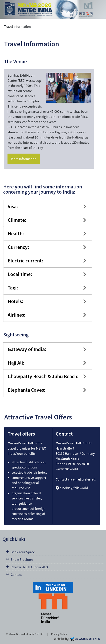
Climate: (17, 220)
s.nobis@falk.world (74, 488)
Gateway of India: (27, 349)
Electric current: (25, 261)
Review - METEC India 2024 (30, 567)
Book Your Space (23, 552)
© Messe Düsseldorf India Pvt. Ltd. (25, 634)
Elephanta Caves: (27, 390)
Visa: (13, 206)
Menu (8, 5)
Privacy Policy (59, 634)
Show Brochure (22, 559)
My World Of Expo (87, 639)
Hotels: (16, 301)
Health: (16, 233)
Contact (16, 575)
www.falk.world (67, 469)
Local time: (20, 274)
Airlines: (17, 315)
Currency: (18, 247)
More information (24, 159)
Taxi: (13, 288)
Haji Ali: (16, 363)
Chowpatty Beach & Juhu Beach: (43, 376)
